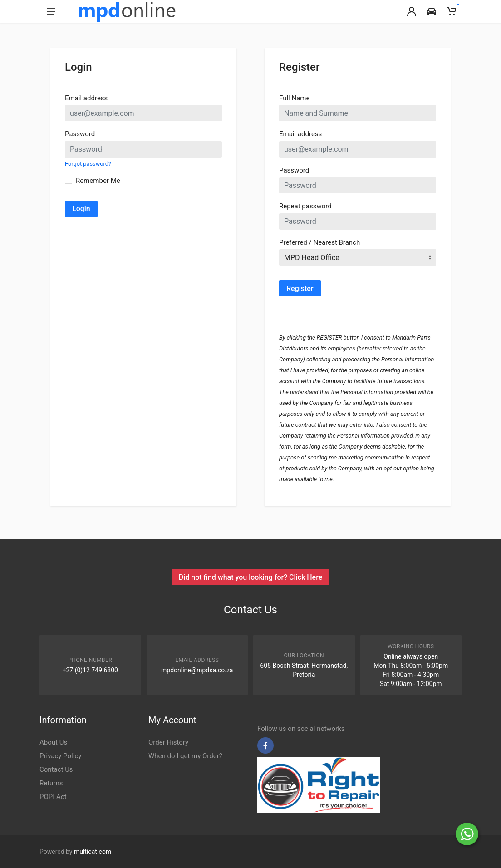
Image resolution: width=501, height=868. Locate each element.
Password (80, 134)
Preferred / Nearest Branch (319, 242)
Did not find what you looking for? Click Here (250, 577)
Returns (51, 783)
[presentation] (348, 314)
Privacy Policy (60, 756)
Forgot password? (88, 164)
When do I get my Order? (185, 756)
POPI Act (53, 797)
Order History (168, 742)
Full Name (294, 98)
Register (300, 289)
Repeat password (305, 206)
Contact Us (56, 769)
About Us (53, 742)
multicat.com (93, 852)
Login (81, 209)
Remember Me (98, 181)
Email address (86, 98)
